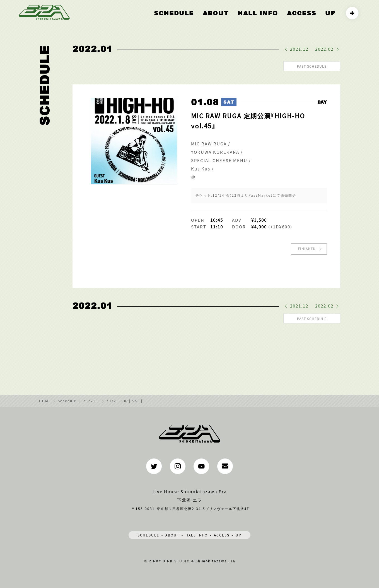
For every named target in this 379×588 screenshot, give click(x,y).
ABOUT (238, 19)
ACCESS (307, 19)
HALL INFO (272, 19)
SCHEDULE (148, 533)
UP (332, 19)
